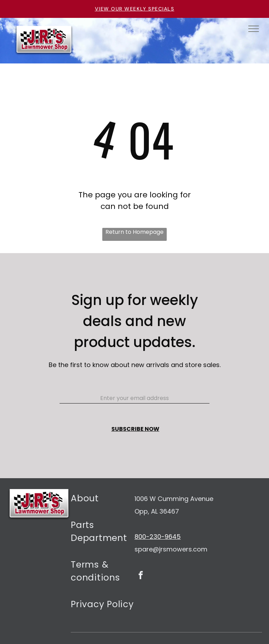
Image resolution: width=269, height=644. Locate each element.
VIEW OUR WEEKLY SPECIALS (135, 9)
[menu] (254, 29)
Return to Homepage (134, 232)
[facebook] (141, 576)
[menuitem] (103, 502)
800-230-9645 (158, 537)
